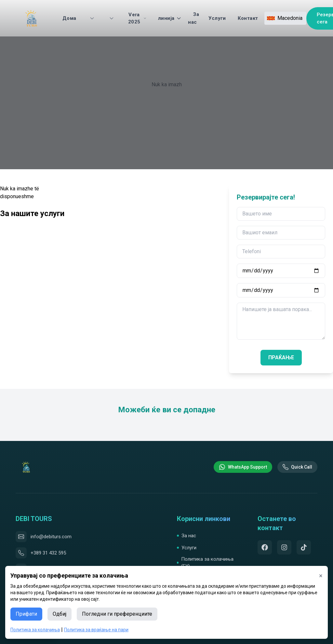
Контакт (248, 18)
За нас (193, 18)
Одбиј (60, 614)
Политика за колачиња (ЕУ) (205, 563)
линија (170, 18)
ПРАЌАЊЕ (281, 357)
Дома (69, 18)
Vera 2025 (137, 18)
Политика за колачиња (35, 630)
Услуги (217, 18)
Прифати (26, 614)
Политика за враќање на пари (96, 630)
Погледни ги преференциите (117, 614)
